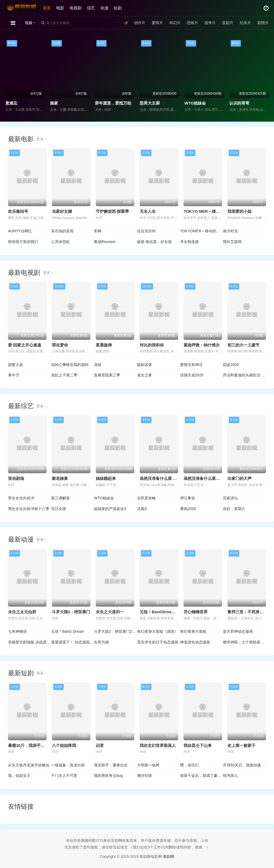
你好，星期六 (234, 509)
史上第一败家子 (241, 745)
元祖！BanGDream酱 (159, 612)
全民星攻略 (146, 498)
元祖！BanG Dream (68, 631)
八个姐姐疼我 (64, 745)
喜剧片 (228, 23)
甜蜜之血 (16, 365)
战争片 (210, 23)
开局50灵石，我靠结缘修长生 (244, 765)
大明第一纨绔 (148, 765)
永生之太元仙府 (22, 612)
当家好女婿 (62, 211)
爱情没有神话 (191, 365)
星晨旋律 (104, 345)
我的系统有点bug (108, 776)
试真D (142, 509)
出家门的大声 (239, 478)
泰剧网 (169, 857)
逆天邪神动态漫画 (238, 631)
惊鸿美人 (230, 776)
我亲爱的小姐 (239, 211)
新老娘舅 (60, 478)
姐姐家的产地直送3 (110, 509)
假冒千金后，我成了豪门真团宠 (202, 776)
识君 (100, 745)
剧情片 (263, 23)
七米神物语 (17, 631)
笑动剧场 (16, 478)
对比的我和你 (152, 345)
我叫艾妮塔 (232, 242)
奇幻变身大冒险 (193, 631)
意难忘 (11, 103)
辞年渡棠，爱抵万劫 (113, 103)
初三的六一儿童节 (243, 345)
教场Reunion (105, 242)
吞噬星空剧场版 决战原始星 (30, 642)
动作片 (140, 23)
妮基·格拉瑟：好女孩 (154, 242)
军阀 (98, 231)
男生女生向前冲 (21, 498)
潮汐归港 (144, 776)
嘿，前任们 (189, 765)
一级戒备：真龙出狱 (68, 765)
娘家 (54, 103)
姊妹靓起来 (106, 478)
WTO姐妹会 (195, 103)
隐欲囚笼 (144, 365)
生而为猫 (101, 642)
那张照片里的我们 (23, 242)
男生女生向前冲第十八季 (29, 509)
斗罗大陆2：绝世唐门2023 (115, 631)
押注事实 (188, 498)
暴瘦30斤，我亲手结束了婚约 (34, 745)
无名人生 (148, 211)
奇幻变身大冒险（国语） (158, 631)
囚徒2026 (231, 365)
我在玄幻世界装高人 (158, 745)
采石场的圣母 (62, 231)
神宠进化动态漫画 (195, 642)
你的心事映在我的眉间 (70, 365)
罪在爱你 (60, 345)
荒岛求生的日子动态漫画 (158, 642)
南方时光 (230, 231)
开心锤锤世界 (196, 612)
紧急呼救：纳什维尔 (202, 345)
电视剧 (76, 8)
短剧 (118, 8)
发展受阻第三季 (107, 375)
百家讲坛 (230, 498)
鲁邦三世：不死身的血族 (250, 612)
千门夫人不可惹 (64, 776)
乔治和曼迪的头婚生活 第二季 (244, 375)
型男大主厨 (150, 103)
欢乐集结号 (18, 211)
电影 (60, 8)
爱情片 (157, 23)
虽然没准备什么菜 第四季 (162, 478)
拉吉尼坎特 (146, 231)
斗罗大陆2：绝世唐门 (71, 612)
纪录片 (245, 23)
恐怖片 (192, 23)
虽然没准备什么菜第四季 (206, 478)
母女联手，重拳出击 (111, 765)
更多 (41, 139)
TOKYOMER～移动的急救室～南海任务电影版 (202, 231)
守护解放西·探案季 (112, 211)
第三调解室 (60, 498)
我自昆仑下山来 (198, 745)
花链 (98, 365)
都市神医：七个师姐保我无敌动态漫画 (244, 642)
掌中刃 (14, 375)
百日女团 (59, 509)
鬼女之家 (144, 375)
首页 (47, 8)
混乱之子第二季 (64, 375)
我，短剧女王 (19, 776)
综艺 (91, 8)
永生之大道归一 (110, 612)
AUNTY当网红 (20, 231)
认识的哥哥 (239, 103)
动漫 (104, 8)
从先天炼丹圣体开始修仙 (29, 765)
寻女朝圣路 (189, 242)
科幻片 (175, 23)
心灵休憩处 (60, 242)
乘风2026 (188, 509)
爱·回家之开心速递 (25, 345)
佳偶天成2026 (192, 375)
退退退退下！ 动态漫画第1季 (73, 642)
